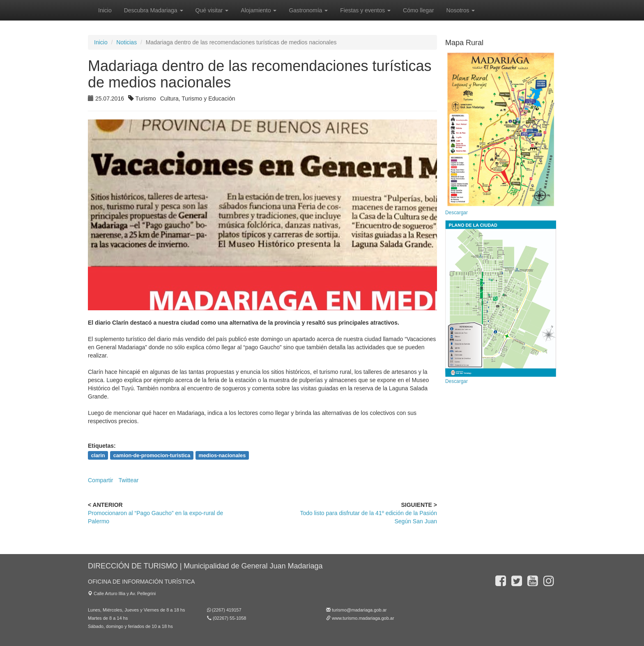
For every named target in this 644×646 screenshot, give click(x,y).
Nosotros (461, 10)
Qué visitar (212, 10)
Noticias (126, 42)
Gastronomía (308, 10)
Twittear (128, 480)
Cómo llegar (418, 10)
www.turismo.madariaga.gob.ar (363, 618)
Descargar (457, 213)
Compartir (100, 480)
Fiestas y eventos (365, 10)
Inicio (105, 10)
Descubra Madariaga (154, 10)
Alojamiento (259, 10)
